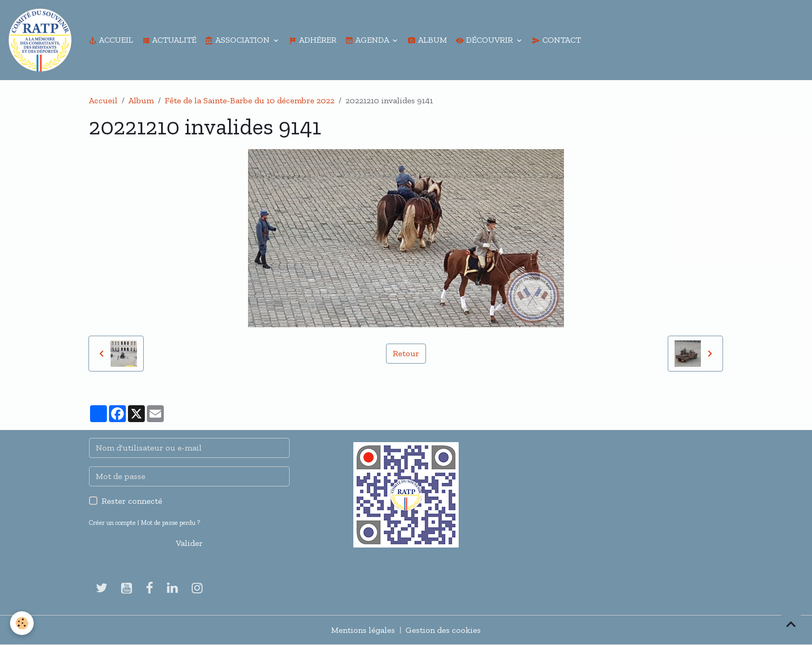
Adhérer (313, 40)
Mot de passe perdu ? (170, 522)
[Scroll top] (791, 624)
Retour (406, 353)
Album (427, 40)
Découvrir (485, 40)
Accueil (111, 40)
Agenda (368, 40)
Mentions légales (363, 630)
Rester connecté (132, 501)
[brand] (42, 40)
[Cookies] (22, 623)
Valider (189, 543)
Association (238, 40)
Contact (556, 40)
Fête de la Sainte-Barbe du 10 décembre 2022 (250, 100)
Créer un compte (112, 522)
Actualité (169, 40)
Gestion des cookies (443, 630)
